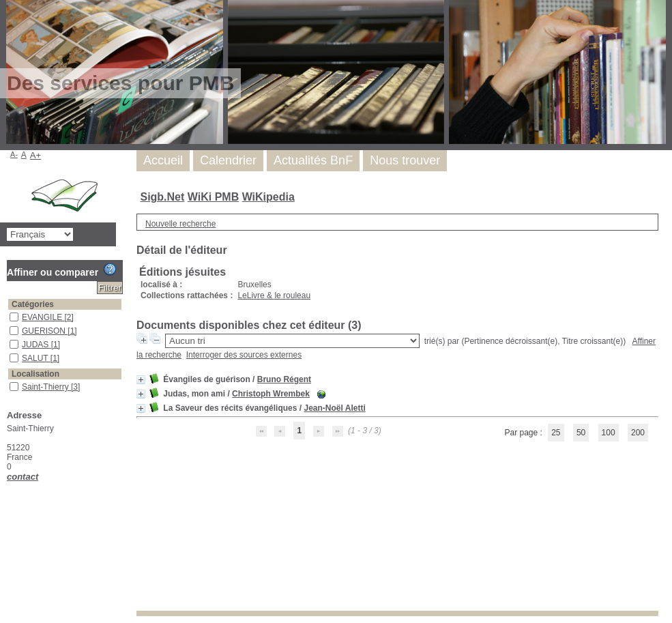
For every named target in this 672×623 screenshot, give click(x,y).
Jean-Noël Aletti (334, 408)
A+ (36, 155)
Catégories (33, 304)
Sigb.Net (162, 197)
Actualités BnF (313, 160)
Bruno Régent (284, 379)
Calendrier (228, 160)
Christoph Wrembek (271, 394)
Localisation (35, 374)
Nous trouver (405, 160)
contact (23, 477)
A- (14, 154)
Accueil (163, 160)
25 (556, 433)
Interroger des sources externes (244, 355)
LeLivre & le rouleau (274, 295)
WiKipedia (268, 197)
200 (638, 433)
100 (609, 433)
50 (581, 433)
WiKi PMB (213, 197)
